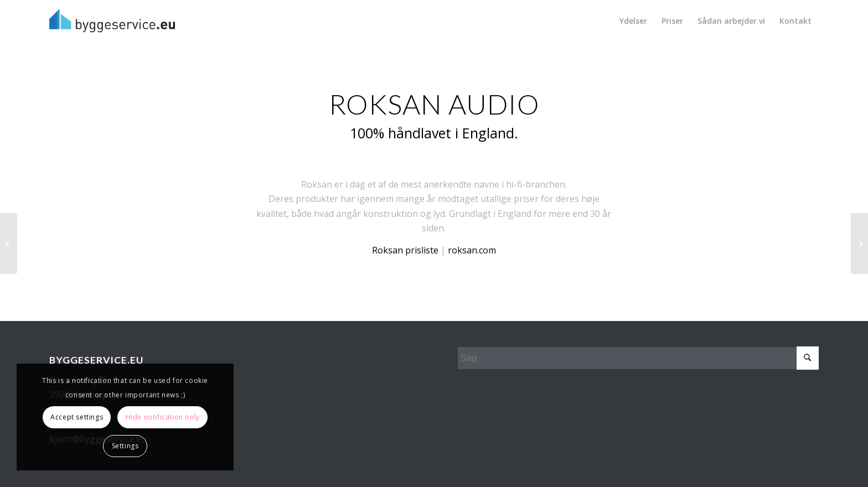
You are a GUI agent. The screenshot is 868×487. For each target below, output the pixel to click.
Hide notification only (163, 417)
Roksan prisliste (405, 250)
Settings (125, 446)
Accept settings (77, 417)
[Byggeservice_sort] (112, 21)
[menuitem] (633, 21)
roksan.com (472, 250)
